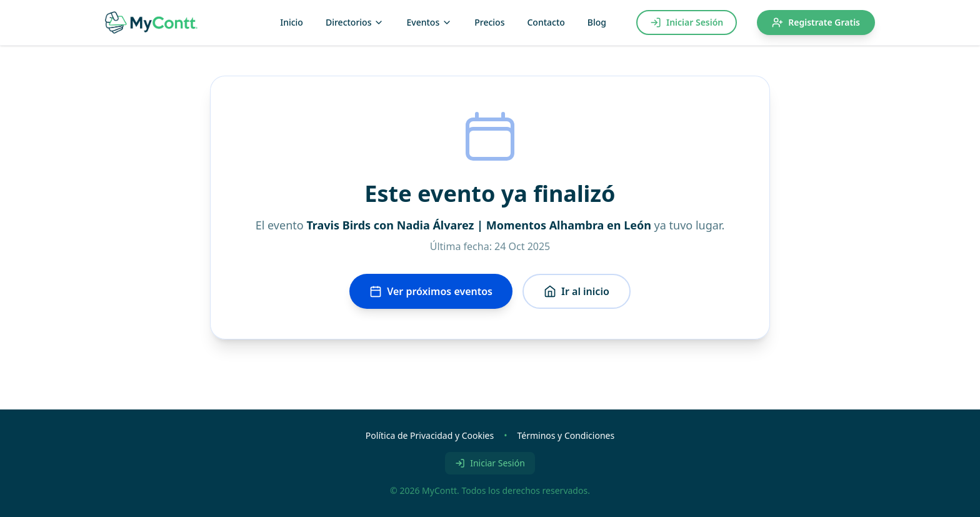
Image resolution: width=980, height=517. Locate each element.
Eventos (429, 22)
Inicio (292, 22)
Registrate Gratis (816, 22)
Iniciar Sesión (687, 22)
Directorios (355, 22)
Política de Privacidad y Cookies (430, 435)
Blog (597, 22)
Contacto (546, 22)
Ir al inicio (577, 291)
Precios (489, 22)
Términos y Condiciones (566, 435)
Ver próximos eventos (431, 291)
